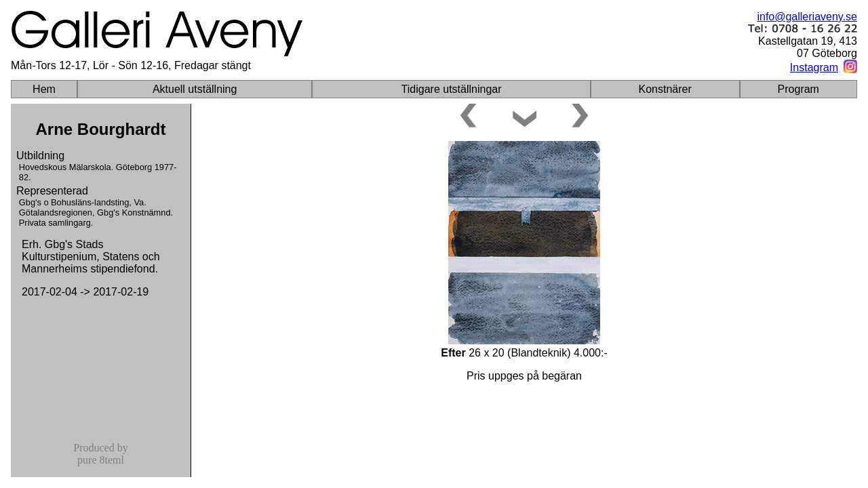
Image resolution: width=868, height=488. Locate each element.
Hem (44, 89)
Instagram (814, 67)
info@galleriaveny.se (807, 17)
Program (798, 89)
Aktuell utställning (195, 89)
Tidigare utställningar (452, 89)
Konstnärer (665, 89)
